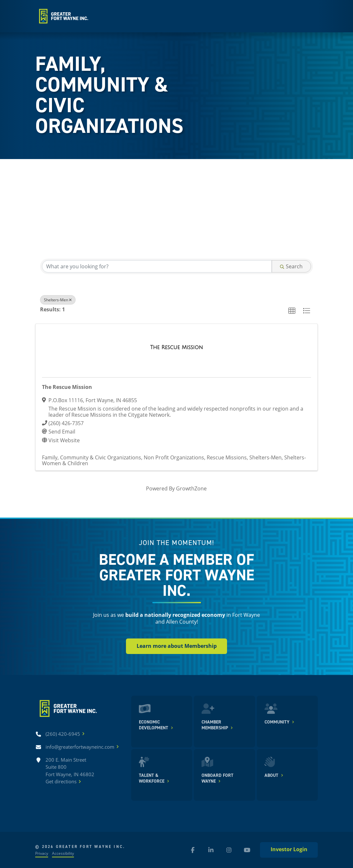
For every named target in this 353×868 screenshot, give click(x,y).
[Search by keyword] (157, 266)
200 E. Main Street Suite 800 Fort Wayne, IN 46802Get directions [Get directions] (70, 771)
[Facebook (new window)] (193, 850)
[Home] (63, 16)
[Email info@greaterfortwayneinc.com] (80, 747)
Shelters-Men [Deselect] (58, 300)
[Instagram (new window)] (229, 850)
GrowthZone (191, 488)
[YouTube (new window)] (247, 850)
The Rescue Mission (67, 387)
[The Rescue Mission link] (176, 348)
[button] (292, 311)
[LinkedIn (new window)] (211, 850)
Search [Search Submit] (291, 266)
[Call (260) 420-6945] (63, 734)
